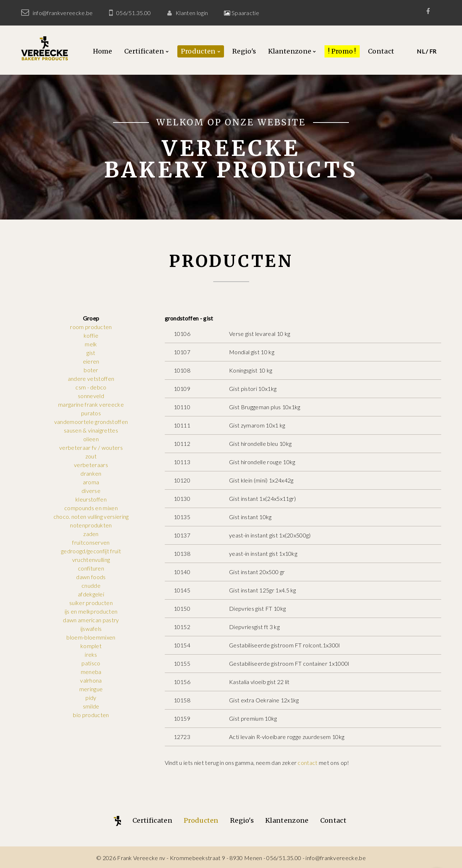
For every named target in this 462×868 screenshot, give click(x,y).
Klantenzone (290, 51)
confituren (91, 568)
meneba (91, 672)
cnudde (91, 585)
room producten (91, 327)
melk (91, 344)
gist (91, 353)
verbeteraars (91, 465)
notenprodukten (91, 525)
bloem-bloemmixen (91, 637)
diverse (91, 491)
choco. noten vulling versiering (91, 516)
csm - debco (91, 387)
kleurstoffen (91, 499)
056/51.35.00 (134, 13)
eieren (91, 361)
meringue (91, 689)
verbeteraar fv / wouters (91, 447)
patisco (91, 663)
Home (103, 51)
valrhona (91, 680)
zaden (91, 534)
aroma (91, 482)
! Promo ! (342, 51)
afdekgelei (91, 594)
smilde (91, 706)
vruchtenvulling (91, 560)
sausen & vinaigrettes (91, 430)
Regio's (244, 51)
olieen (91, 439)
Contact (381, 51)
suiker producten (91, 603)
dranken (91, 473)
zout (91, 456)
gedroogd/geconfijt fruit (91, 551)
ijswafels (91, 629)
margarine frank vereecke (91, 404)
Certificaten (144, 51)
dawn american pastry (91, 620)
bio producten (91, 715)
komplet (91, 646)
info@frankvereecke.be (63, 13)
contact (307, 763)
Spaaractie (245, 13)
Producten (198, 51)
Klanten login (192, 13)
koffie (91, 335)
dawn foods (91, 577)
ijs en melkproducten (91, 611)
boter (91, 370)
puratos (91, 413)
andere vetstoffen (91, 378)
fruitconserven (91, 542)
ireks (91, 654)
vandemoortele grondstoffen (91, 422)
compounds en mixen (91, 508)
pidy (91, 698)
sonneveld (91, 396)
